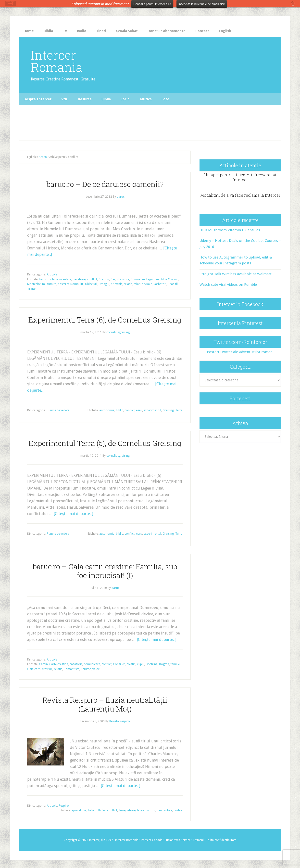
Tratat (31, 289)
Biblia (102, 810)
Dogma (164, 664)
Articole (52, 274)
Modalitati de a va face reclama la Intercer (240, 195)
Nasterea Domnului (71, 284)
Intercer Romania (57, 61)
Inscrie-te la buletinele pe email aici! (202, 4)
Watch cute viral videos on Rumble (228, 285)
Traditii (173, 284)
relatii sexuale (143, 284)
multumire (49, 284)
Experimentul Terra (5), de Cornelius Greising (105, 443)
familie (175, 664)
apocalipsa (79, 810)
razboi (178, 810)
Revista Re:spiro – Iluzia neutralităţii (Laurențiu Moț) (105, 704)
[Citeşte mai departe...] (73, 514)
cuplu (141, 664)
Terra (179, 410)
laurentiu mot (146, 810)
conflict (92, 279)
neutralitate (165, 810)
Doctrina (152, 664)
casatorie (79, 279)
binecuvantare (62, 279)
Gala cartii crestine (40, 669)
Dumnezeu (138, 279)
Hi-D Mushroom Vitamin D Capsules (230, 230)
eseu (139, 410)
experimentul (152, 410)
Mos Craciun (170, 279)
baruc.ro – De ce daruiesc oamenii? (105, 184)
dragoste (123, 279)
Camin (43, 664)
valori (96, 669)
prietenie (117, 284)
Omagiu (104, 284)
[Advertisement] (121, 126)
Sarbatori (160, 284)
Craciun (104, 279)
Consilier (119, 664)
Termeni (198, 840)
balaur (92, 810)
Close (293, 3)
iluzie (122, 810)
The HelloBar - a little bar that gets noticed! (10, 3)
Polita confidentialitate (221, 840)
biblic (119, 410)
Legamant (153, 279)
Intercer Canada (152, 840)
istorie (131, 810)
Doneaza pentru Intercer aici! (152, 4)
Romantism (72, 669)
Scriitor (86, 669)
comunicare (92, 664)
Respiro (64, 806)
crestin (131, 664)
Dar (113, 279)
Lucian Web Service (178, 840)
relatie (128, 284)
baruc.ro (45, 279)
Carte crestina (59, 664)
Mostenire (34, 284)
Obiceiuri (91, 284)
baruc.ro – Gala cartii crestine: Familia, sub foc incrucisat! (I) (105, 571)
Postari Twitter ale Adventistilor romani (240, 352)
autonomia (107, 410)
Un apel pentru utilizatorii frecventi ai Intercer (240, 177)
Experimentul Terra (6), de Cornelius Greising (105, 320)
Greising (168, 410)
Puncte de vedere (58, 410)
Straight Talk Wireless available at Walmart (236, 274)
